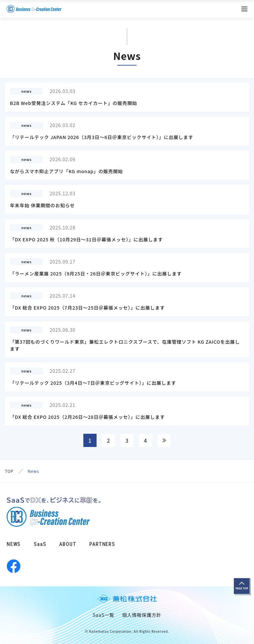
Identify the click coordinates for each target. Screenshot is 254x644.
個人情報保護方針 (142, 615)
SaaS (40, 544)
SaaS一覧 (103, 615)
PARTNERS (102, 544)
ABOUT (68, 544)
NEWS (14, 544)
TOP (9, 471)
